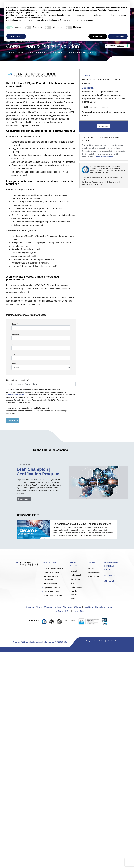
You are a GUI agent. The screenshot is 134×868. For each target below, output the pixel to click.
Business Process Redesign (54, 568)
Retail (73, 583)
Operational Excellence (52, 588)
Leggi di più (24, 499)
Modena (48, 607)
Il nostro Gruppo (94, 576)
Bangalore (100, 607)
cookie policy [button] (44, 13)
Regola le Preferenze (115, 641)
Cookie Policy (99, 641)
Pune (109, 607)
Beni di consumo (76, 587)
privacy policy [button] (105, 7)
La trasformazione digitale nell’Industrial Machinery (82, 524)
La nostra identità (94, 572)
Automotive (74, 571)
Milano (39, 607)
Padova (57, 607)
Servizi (73, 598)
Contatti (108, 570)
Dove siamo (109, 566)
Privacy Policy (85, 641)
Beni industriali (76, 575)
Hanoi (75, 611)
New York (68, 607)
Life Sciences (75, 579)
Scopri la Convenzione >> (105, 157)
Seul (82, 611)
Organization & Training (52, 592)
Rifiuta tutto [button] (98, 36)
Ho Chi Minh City (63, 611)
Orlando (78, 607)
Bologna (30, 607)
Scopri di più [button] (16, 36)
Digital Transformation (52, 572)
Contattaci (104, 126)
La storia (91, 568)
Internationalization (51, 584)
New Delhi (88, 607)
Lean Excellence (24, 465)
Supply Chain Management (53, 596)
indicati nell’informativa (15, 395)
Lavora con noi (111, 562)
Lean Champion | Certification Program (38, 472)
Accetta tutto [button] (118, 36)
